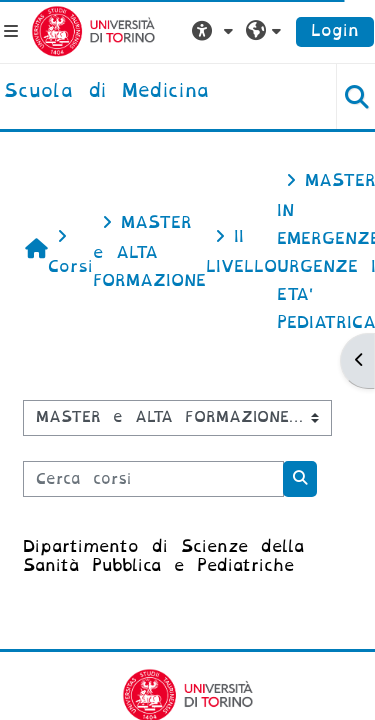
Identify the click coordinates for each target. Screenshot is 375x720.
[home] (106, 92)
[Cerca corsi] (153, 479)
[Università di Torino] (93, 30)
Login (335, 30)
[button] (215, 31)
